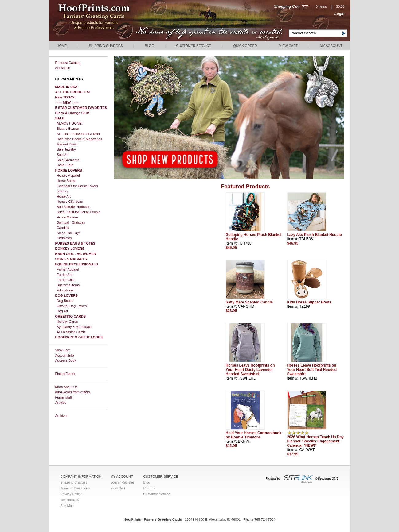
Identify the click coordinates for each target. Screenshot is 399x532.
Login (340, 14)
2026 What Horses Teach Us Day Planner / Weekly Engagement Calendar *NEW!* (316, 441)
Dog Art (63, 311)
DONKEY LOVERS (70, 249)
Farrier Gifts (66, 280)
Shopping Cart (287, 6)
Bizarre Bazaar (68, 129)
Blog (149, 46)
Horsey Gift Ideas (70, 202)
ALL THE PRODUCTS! (73, 92)
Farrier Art (64, 275)
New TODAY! (66, 97)
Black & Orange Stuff (72, 113)
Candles (63, 228)
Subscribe (63, 68)
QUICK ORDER (245, 46)
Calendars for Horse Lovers (78, 186)
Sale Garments (68, 160)
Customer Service (194, 46)
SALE (60, 118)
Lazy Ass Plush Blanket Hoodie (315, 235)
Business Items (68, 285)
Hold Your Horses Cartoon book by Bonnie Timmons (254, 435)
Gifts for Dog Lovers (72, 306)
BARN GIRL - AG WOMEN (76, 254)
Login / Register (122, 482)
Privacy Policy (71, 494)
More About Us (66, 387)
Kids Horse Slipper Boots (309, 302)
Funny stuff (64, 397)
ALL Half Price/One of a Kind (78, 134)
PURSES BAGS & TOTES (75, 243)
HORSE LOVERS (69, 170)
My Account (331, 46)
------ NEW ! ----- (67, 102)
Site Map (67, 506)
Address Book (66, 360)
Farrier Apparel (68, 269)
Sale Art (63, 155)
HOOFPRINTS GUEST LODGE (79, 337)
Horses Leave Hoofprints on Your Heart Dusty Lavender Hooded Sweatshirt (250, 370)
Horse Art (64, 196)
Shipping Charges (106, 46)
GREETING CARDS (71, 316)
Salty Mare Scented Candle (249, 302)
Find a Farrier (65, 374)
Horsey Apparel (68, 175)
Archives (62, 416)
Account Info (65, 355)
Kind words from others (73, 392)
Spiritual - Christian (71, 222)
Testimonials (70, 500)
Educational (66, 290)
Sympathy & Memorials (74, 327)
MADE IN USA (66, 87)
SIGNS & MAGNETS (71, 259)
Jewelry (63, 191)
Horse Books (66, 181)
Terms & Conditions (75, 488)
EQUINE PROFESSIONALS (77, 264)
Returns (149, 488)
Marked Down (67, 144)
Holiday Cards (67, 322)
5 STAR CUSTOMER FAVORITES (81, 108)
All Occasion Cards (71, 332)
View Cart (289, 46)
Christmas (65, 238)
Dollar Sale (65, 165)
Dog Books (65, 301)
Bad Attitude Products (73, 207)
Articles (61, 403)
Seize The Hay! (68, 233)
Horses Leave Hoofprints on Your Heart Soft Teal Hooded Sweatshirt (312, 370)
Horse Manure (68, 217)
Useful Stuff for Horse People (79, 212)
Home (62, 46)
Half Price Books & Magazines (80, 139)
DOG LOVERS (66, 295)
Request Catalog (68, 63)
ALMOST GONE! (70, 123)
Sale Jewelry (66, 149)
